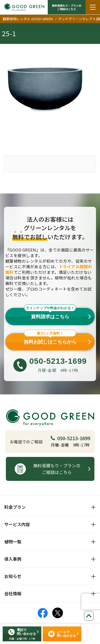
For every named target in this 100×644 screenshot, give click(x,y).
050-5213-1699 (70, 438)
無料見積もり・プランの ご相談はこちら (67, 7)
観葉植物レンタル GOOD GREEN (28, 19)
